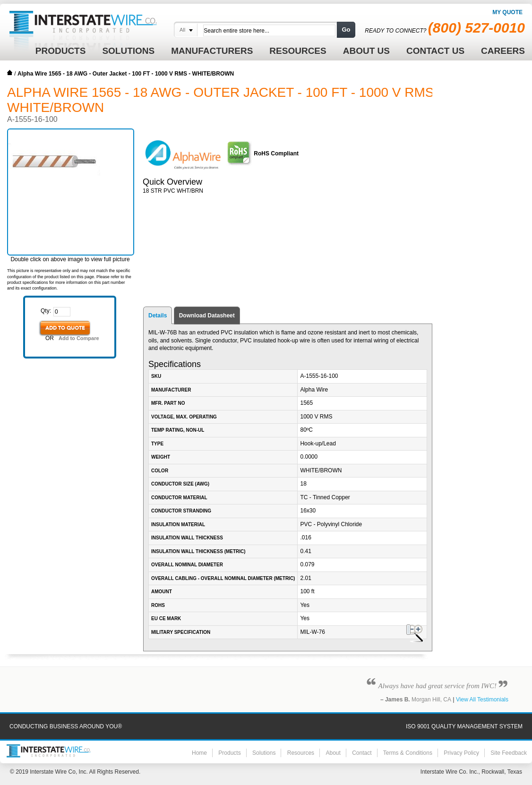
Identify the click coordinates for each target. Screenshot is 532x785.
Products (229, 753)
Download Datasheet (207, 316)
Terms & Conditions (408, 753)
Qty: (46, 311)
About (333, 753)
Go (346, 30)
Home (10, 73)
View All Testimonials (482, 700)
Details (158, 316)
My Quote (507, 12)
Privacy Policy (461, 753)
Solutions (264, 753)
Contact (362, 753)
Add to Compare (79, 338)
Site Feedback (509, 753)
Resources (301, 753)
